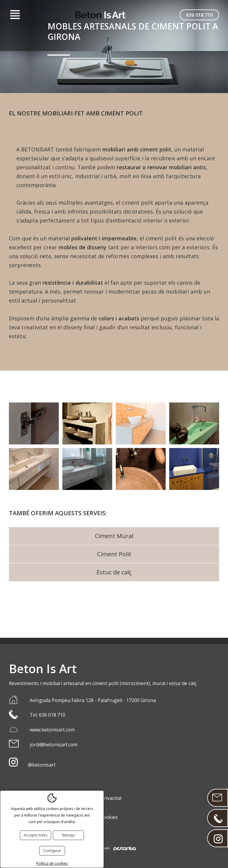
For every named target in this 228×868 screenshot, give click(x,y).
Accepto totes (35, 835)
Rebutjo (69, 835)
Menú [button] (15, 15)
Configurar (52, 851)
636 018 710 (199, 15)
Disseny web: (114, 848)
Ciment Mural (114, 536)
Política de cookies (52, 863)
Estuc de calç (114, 572)
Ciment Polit (114, 554)
